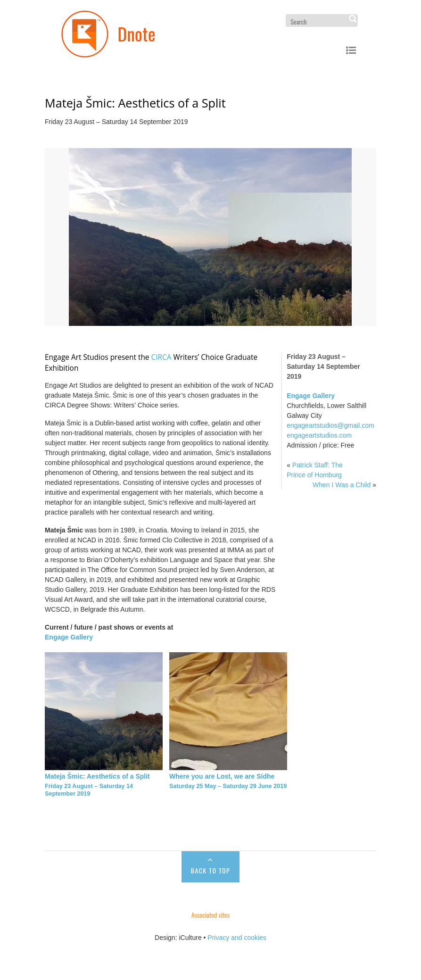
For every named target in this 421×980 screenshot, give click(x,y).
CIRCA (161, 357)
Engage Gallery (311, 396)
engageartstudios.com (319, 435)
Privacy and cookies (237, 938)
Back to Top (210, 870)
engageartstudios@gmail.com (330, 425)
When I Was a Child (342, 485)
